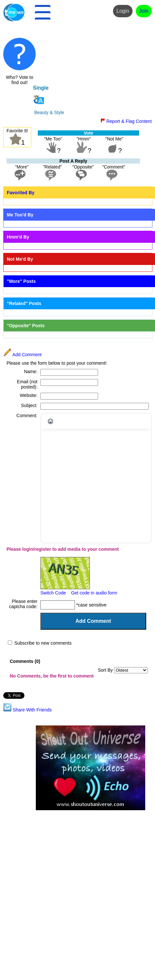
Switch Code (53, 593)
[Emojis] (50, 421)
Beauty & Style (49, 112)
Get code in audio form (94, 593)
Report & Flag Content (126, 121)
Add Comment (22, 355)
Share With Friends (28, 710)
